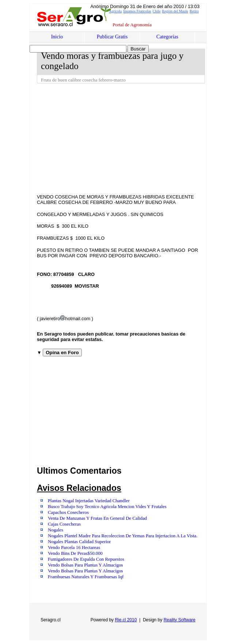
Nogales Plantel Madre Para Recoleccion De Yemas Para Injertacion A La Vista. (123, 536)
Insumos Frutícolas (137, 11)
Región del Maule (175, 11)
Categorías (167, 37)
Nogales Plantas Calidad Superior (79, 542)
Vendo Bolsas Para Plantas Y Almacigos (85, 565)
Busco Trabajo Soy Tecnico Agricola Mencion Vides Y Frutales (107, 507)
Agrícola (115, 11)
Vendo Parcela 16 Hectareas (74, 548)
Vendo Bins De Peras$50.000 (75, 553)
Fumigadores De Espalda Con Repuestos (86, 559)
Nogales (56, 530)
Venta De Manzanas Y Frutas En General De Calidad (97, 518)
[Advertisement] (136, 138)
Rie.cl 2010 (126, 620)
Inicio (57, 37)
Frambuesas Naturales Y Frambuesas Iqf (86, 577)
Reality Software (180, 620)
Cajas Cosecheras (64, 524)
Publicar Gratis (112, 37)
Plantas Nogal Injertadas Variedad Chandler (89, 501)
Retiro (194, 11)
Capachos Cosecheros (68, 512)
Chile (157, 11)
